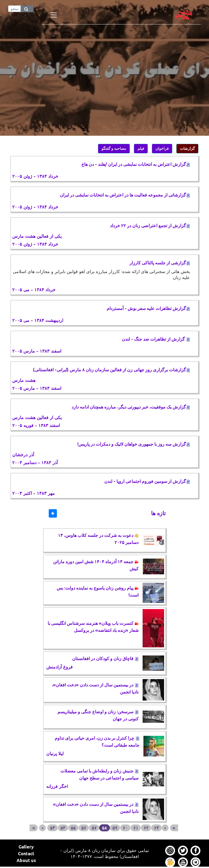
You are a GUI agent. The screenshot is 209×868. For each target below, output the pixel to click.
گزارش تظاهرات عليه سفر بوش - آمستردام (148, 308)
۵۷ (94, 828)
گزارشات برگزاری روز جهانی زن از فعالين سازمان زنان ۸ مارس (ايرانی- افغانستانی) (111, 370)
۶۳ (156, 828)
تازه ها (158, 513)
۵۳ (53, 828)
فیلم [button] (141, 148)
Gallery (26, 847)
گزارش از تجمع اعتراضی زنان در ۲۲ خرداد (150, 226)
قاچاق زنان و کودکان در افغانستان (105, 658)
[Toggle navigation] (54, 15)
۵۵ (73, 828)
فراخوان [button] (162, 148)
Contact (26, 854)
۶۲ (146, 828)
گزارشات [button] (187, 148)
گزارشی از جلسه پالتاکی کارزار (160, 263)
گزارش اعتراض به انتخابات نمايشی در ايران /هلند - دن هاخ (136, 164)
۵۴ (63, 828)
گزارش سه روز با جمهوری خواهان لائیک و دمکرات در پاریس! (134, 444)
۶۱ (136, 828)
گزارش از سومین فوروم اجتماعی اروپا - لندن (147, 481)
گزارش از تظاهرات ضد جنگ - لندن (156, 339)
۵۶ (84, 828)
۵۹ (115, 828)
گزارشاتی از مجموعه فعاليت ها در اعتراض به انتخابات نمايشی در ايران (125, 195)
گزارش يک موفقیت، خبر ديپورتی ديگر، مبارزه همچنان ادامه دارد (131, 407)
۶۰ (125, 828)
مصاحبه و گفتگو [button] (114, 148)
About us (26, 860)
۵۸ (104, 828)
